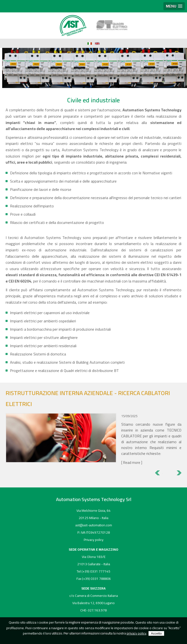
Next (178, 473)
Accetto (156, 633)
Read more (132, 463)
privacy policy (136, 633)
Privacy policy (94, 540)
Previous (159, 473)
